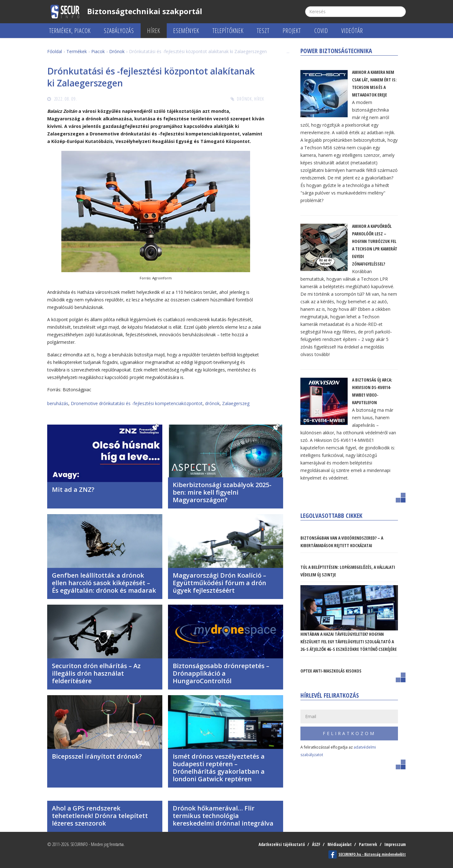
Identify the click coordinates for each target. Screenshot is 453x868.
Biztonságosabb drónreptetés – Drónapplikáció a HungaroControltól (221, 673)
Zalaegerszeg (236, 403)
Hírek (154, 31)
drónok (212, 403)
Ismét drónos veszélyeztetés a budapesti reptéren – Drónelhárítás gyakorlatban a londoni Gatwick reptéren (219, 768)
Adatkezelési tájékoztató (276, 844)
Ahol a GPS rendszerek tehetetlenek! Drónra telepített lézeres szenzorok (100, 816)
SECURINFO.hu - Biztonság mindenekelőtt (372, 854)
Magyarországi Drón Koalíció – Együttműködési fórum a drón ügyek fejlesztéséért (219, 583)
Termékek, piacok (70, 31)
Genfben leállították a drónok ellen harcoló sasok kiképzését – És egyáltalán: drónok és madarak (104, 583)
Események (186, 31)
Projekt (292, 31)
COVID (321, 31)
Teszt (263, 31)
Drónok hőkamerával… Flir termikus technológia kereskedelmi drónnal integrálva (223, 816)
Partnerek (366, 844)
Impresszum (394, 844)
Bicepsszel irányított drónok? (97, 756)
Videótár (352, 31)
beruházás (58, 403)
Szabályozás (119, 31)
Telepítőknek (228, 31)
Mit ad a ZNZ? (73, 489)
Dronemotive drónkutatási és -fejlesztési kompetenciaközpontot (137, 403)
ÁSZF (312, 844)
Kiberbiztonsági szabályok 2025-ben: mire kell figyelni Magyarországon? (222, 492)
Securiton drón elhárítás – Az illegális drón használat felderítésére (96, 673)
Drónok (244, 99)
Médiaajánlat (336, 844)
